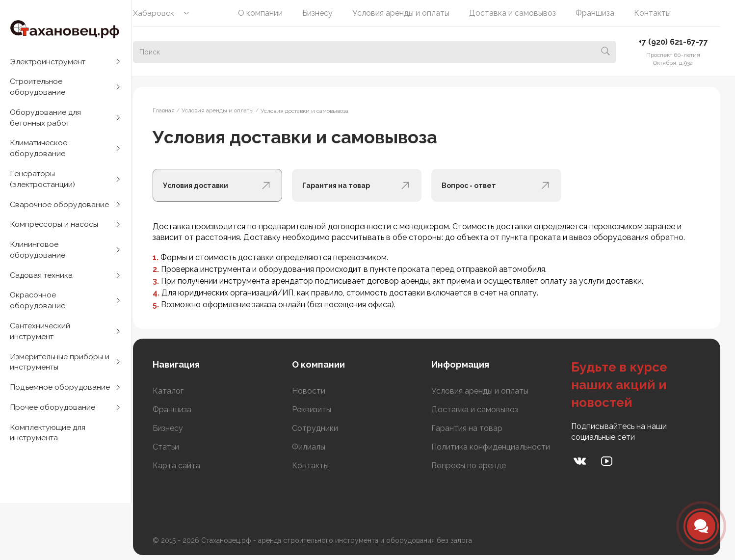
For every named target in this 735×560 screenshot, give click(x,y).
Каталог (181, 391)
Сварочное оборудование (60, 208)
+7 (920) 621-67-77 (673, 42)
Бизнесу (324, 13)
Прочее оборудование (53, 416)
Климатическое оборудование (39, 150)
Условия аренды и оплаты (408, 13)
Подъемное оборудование (60, 395)
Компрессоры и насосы (54, 228)
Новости (319, 391)
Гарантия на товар (474, 428)
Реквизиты (322, 410)
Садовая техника (42, 280)
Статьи (179, 447)
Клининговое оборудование (38, 254)
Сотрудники (325, 428)
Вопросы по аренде (475, 466)
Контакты (659, 13)
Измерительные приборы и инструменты (60, 369)
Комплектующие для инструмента (49, 442)
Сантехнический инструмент (40, 338)
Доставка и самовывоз (519, 13)
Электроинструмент (49, 62)
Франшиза (602, 13)
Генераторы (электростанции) (43, 182)
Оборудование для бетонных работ (46, 119)
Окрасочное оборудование (38, 307)
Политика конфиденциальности (498, 447)
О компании (267, 13)
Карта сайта (190, 466)
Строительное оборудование (38, 88)
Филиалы (319, 447)
